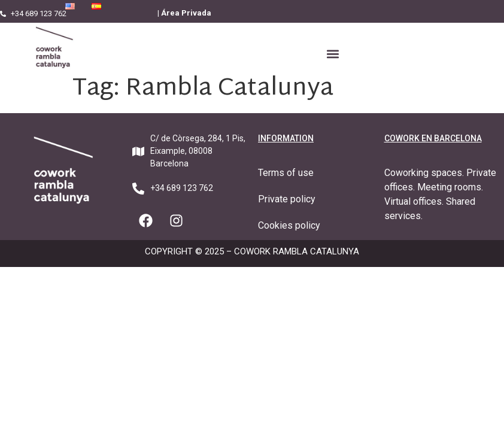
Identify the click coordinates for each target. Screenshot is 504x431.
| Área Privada (184, 13)
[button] (333, 54)
